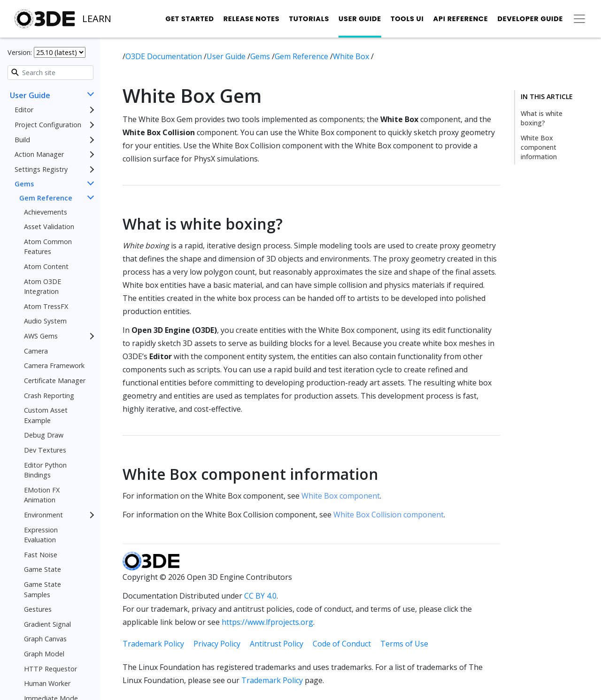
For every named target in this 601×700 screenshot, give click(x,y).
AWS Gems (41, 336)
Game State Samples (42, 589)
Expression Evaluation (41, 535)
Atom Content (46, 266)
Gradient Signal (47, 624)
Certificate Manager (55, 381)
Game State (42, 569)
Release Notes (252, 19)
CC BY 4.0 (260, 596)
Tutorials (309, 19)
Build (22, 140)
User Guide (360, 19)
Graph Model (44, 654)
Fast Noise (41, 555)
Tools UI (407, 19)
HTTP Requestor (50, 669)
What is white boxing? (542, 118)
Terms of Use (404, 644)
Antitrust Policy (277, 644)
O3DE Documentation (165, 56)
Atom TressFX (46, 306)
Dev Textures (45, 450)
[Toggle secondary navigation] (579, 19)
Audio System (45, 321)
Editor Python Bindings (45, 470)
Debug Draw (44, 435)
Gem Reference (46, 198)
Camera (36, 351)
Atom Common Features (48, 247)
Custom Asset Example (46, 415)
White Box (352, 56)
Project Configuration (48, 125)
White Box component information (539, 147)
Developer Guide (530, 19)
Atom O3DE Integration (42, 287)
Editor (24, 110)
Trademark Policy (153, 644)
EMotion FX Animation (42, 495)
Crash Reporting (49, 396)
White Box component (341, 496)
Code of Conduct (342, 644)
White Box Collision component (389, 515)
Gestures (38, 609)
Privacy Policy (217, 644)
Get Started (189, 19)
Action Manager (39, 154)
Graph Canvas (45, 639)
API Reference (461, 19)
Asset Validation (49, 227)
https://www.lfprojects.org (267, 622)
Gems (24, 184)
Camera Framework (54, 365)
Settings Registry (41, 169)
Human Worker (47, 683)
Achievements (46, 212)
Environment (43, 515)
